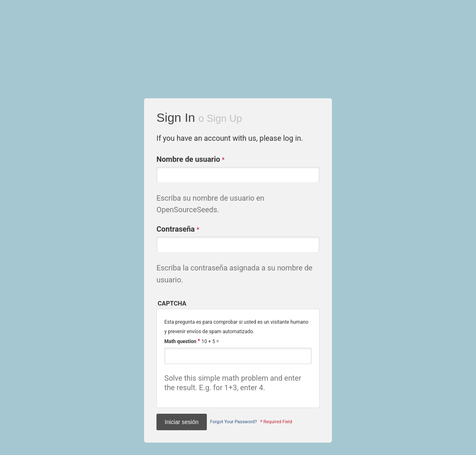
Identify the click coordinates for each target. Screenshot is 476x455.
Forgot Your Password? (233, 422)
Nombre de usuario (191, 160)
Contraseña (178, 229)
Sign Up (224, 118)
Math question (182, 341)
